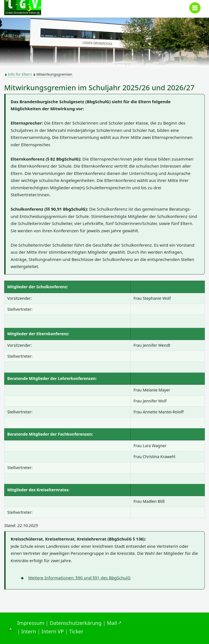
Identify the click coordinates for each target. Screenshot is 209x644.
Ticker (76, 631)
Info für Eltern (20, 74)
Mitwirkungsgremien (54, 74)
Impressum (31, 623)
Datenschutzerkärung (76, 623)
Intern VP (53, 631)
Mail (112, 623)
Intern (29, 631)
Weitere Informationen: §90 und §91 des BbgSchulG (79, 578)
